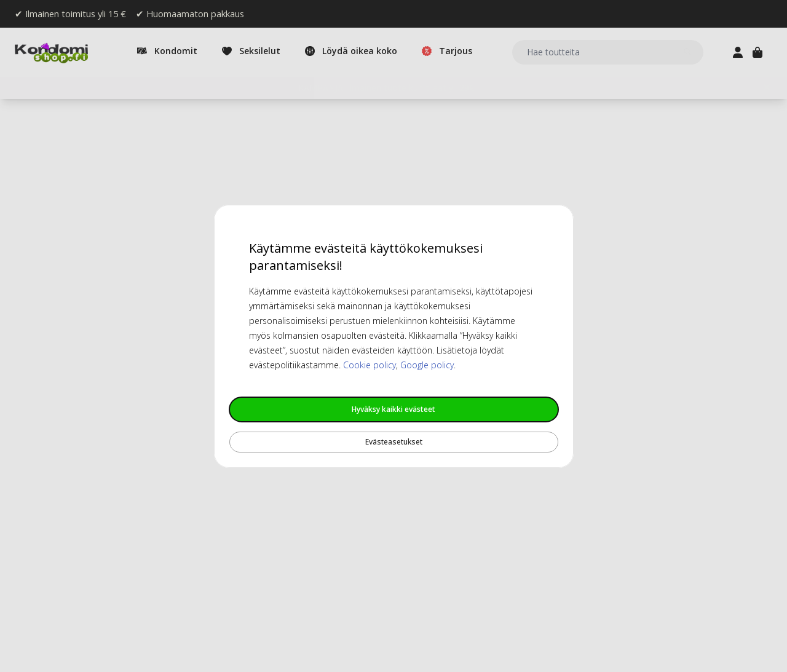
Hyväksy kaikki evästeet (393, 409)
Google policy (427, 365)
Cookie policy (370, 365)
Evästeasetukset (394, 442)
